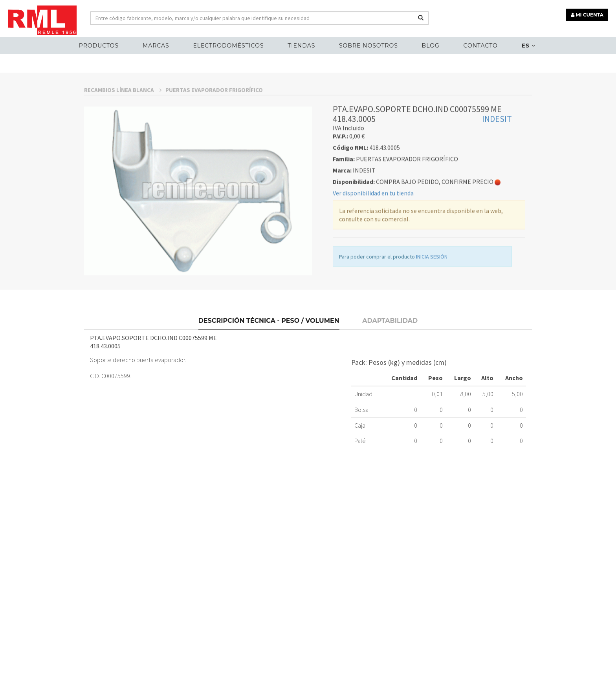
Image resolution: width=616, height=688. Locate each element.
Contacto (480, 46)
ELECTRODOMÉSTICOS (228, 46)
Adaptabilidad (390, 364)
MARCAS (156, 46)
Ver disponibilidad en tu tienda (373, 240)
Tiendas (301, 46)
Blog (431, 46)
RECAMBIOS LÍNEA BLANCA (123, 136)
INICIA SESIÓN (432, 303)
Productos (99, 46)
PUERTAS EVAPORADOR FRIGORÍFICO (214, 136)
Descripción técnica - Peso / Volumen (269, 364)
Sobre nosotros (368, 46)
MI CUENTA (587, 15)
